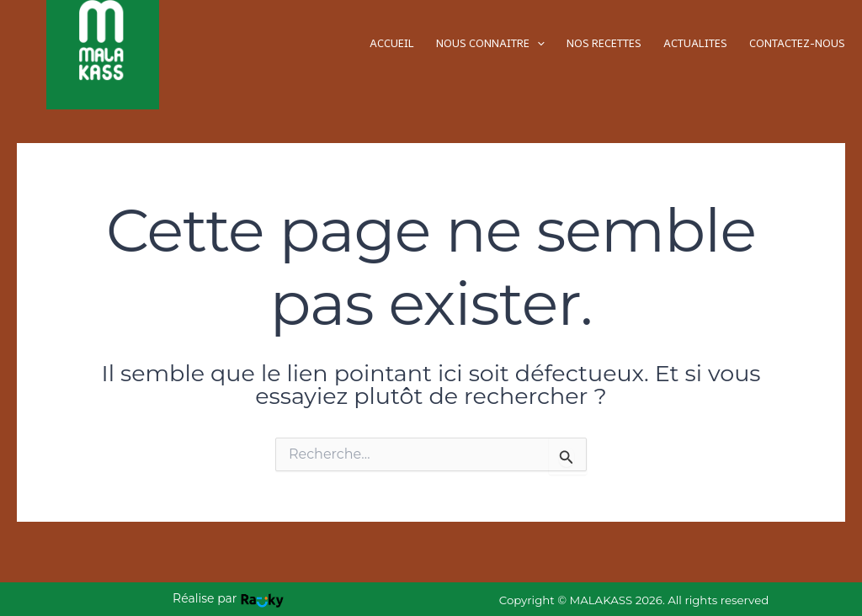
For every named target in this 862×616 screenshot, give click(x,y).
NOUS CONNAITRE (490, 43)
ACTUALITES (695, 43)
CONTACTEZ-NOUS (797, 43)
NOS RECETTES (604, 43)
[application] (537, 43)
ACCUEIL (392, 43)
